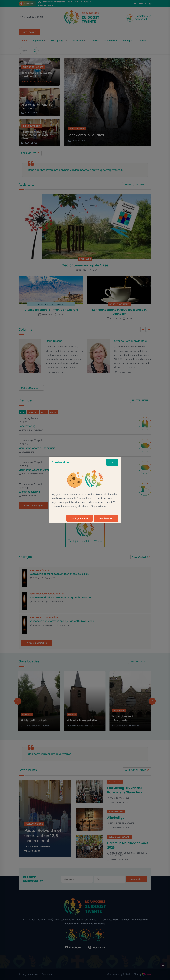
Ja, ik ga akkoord (80, 518)
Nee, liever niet (106, 518)
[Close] (112, 462)
